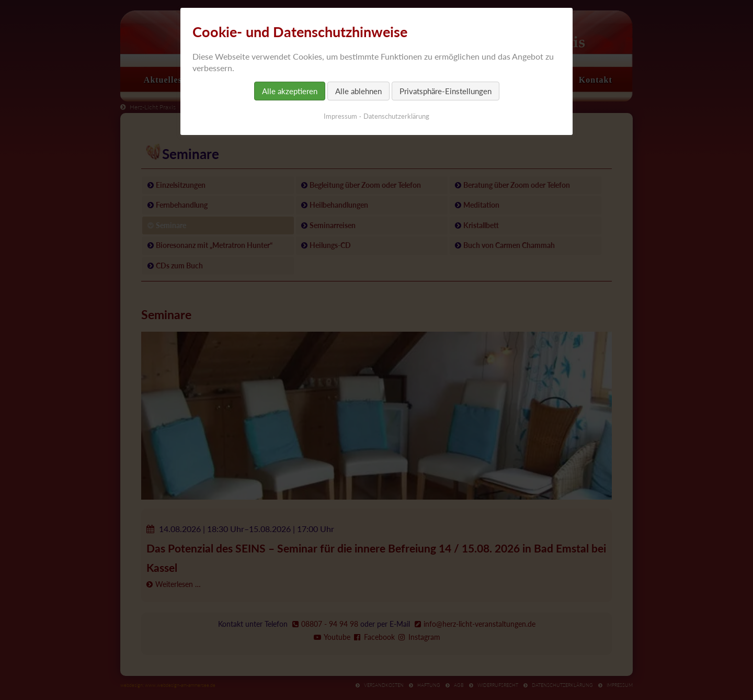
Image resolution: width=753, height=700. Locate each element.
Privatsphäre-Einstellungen (446, 91)
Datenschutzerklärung (396, 116)
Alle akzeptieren (290, 91)
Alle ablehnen (358, 91)
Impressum (340, 116)
